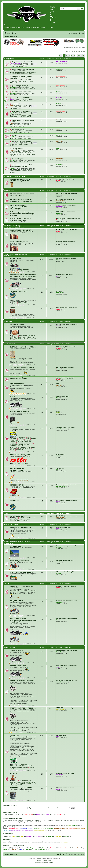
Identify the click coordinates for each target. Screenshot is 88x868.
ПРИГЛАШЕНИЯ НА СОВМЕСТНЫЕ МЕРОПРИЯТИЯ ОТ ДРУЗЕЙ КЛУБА (23, 154)
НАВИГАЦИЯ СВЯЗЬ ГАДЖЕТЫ (21, 572)
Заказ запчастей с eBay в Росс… (66, 428)
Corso (58, 398)
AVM (11, 131)
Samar (58, 789)
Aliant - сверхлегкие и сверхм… (66, 205)
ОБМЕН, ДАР (22, 764)
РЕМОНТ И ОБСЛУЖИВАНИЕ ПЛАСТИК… (69, 218)
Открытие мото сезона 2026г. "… (66, 561)
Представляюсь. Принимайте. (23, 62)
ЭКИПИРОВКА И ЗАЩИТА (19, 411)
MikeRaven (60, 385)
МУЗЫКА (20, 439)
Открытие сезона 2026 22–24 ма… (67, 258)
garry (58, 276)
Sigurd (58, 92)
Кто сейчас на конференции (13, 818)
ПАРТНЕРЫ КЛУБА (9, 191)
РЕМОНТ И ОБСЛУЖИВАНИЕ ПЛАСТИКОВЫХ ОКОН (20, 220)
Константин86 (65, 842)
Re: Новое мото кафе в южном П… (67, 324)
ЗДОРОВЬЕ (19, 450)
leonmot (12, 143)
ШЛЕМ (58, 411)
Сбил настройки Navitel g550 (65, 572)
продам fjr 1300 (61, 735)
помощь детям (17, 149)
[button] (60, 55)
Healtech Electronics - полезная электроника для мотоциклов (21, 200)
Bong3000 (13, 87)
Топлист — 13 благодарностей (14, 846)
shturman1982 (49, 836)
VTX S (58, 456)
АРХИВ (12, 308)
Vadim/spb (29, 836)
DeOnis (58, 195)
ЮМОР (28, 438)
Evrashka (59, 213)
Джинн (14, 850)
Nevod (28, 850)
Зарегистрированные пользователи (22, 830)
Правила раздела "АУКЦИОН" (66, 773)
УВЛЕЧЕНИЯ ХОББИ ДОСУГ (20, 455)
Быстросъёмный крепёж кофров (67, 601)
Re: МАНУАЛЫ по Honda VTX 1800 (67, 230)
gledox (58, 502)
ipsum (58, 326)
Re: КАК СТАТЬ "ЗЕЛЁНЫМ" (65, 378)
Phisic (44, 848)
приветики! (16, 104)
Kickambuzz (60, 201)
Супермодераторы (26, 828)
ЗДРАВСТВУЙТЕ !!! (21, 66)
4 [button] (72, 55)
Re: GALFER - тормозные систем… (67, 194)
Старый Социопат (62, 429)
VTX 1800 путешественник (21, 92)
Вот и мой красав (18, 159)
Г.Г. (53, 814)
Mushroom (59, 293)
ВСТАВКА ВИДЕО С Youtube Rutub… (68, 347)
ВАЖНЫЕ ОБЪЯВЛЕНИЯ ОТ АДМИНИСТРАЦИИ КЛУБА (20, 180)
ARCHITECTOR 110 (23, 480)
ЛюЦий (12, 99)
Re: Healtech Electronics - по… (66, 199)
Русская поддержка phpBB (44, 861)
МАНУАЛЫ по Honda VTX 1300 (66, 242)
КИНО (27, 439)
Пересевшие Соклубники (61, 828)
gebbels (12, 150)
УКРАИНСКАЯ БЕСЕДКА (20, 445)
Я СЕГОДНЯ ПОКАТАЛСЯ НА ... (21, 527)
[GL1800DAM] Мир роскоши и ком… (67, 516)
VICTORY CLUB (23, 339)
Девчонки (72, 828)
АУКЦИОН (13, 773)
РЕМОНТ (21, 518)
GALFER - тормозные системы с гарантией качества (22, 195)
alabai (47, 814)
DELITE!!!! (15, 135)
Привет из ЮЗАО (18, 129)
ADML (19, 269)
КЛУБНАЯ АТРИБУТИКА (19, 291)
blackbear (13, 168)
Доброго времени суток (20, 86)
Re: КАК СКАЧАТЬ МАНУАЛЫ (65, 367)
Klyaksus (38, 836)
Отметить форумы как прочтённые (75, 51)
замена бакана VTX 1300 (21, 98)
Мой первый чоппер (63, 396)
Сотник (58, 836)
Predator (59, 180)
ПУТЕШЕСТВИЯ (27, 74)
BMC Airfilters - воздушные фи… (66, 212)
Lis (57, 470)
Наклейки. (59, 291)
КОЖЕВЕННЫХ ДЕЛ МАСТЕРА (21, 788)
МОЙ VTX (26, 95)
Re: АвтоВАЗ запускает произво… (67, 500)
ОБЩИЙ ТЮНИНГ (16, 601)
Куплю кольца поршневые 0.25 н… (67, 681)
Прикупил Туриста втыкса (21, 141)
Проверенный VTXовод (54, 830)
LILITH (12, 137)
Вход (5, 805)
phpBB (40, 858)
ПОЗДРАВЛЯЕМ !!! (23, 270)
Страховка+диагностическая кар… (67, 485)
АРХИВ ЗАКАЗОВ (23, 303)
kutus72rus (60, 652)
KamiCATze (60, 206)
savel (11, 71)
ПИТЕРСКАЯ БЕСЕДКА (17, 440)
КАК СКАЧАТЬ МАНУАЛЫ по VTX (22, 368)
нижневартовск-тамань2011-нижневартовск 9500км (21, 166)
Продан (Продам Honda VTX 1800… (67, 666)
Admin (58, 231)
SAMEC (74, 825)
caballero (59, 141)
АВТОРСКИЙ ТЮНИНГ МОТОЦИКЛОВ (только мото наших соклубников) (23, 620)
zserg (13, 836)
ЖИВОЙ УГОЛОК (22, 463)
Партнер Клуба (80, 828)
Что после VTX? (61, 468)
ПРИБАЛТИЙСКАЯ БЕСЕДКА (18, 446)
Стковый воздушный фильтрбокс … (68, 650)
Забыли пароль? (53, 808)
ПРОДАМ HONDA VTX (18, 666)
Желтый (59, 104)
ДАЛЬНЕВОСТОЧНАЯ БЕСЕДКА (22, 444)
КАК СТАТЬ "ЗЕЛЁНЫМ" (19, 378)
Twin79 (58, 667)
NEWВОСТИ (14, 500)
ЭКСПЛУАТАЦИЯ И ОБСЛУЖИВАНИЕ (20, 520)
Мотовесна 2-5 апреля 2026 (65, 275)
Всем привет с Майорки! (21, 111)
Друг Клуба (7, 830)
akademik (59, 159)
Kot (57, 260)
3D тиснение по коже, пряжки (65, 788)
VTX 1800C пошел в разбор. (65, 708)
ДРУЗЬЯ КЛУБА (8, 322)
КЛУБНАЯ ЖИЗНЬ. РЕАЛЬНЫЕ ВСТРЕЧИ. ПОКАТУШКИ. (16, 255)
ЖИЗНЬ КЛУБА (15, 259)
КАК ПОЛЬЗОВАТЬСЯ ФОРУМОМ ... (23, 347)
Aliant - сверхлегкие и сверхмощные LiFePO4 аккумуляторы (18, 207)
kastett (58, 413)
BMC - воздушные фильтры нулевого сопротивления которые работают (23, 214)
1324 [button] (80, 55)
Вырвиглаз (34, 848)
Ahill (21, 836)
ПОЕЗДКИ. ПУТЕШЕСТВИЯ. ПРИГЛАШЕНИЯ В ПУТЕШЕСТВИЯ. (20, 116)
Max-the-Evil (60, 517)
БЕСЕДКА (26, 101)
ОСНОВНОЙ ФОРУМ (16, 89)
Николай (59, 69)
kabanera (59, 775)
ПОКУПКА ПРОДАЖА (21, 81)
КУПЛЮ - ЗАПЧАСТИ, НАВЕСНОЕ (22, 681)
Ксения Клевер (14, 80)
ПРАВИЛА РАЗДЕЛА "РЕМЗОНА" (22, 586)
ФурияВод (41, 828)
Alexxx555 (13, 160)
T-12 (18, 423)
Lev (57, 620)
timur (11, 123)
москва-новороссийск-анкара (23, 69)
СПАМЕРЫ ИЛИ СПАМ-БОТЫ (65, 179)
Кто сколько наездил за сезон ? (66, 546)
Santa (18, 836)
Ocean (24, 848)
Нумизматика (60, 455)
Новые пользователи (40, 830)
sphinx (66, 836)
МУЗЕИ (33, 439)
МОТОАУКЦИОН (22, 782)
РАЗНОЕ (19, 785)
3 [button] (69, 55)
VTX (57, 384)
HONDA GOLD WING (17, 516)
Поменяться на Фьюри (63, 527)
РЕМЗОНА (7, 583)
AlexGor (59, 562)
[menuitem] (14, 33)
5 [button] (74, 55)
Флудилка (21, 438)
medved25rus (60, 709)
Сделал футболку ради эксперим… (67, 308)
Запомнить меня (64, 808)
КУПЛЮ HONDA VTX (17, 651)
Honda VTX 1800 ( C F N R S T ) (21, 230)
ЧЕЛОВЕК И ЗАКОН (17, 485)
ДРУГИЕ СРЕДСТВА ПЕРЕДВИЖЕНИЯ (17, 469)
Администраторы (14, 828)
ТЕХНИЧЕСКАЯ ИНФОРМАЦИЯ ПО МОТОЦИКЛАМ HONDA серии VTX (14, 227)
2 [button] (67, 55)
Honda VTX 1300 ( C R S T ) (19, 242)
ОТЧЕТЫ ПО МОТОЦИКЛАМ (12, 524)
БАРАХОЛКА (28, 138)
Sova (11, 105)
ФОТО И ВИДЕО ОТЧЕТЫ (19, 561)
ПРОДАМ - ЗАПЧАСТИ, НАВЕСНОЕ (20, 125)
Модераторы (49, 828)
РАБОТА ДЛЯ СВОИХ (23, 448)
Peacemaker (60, 602)
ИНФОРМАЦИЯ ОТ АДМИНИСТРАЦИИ (14, 176)
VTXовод (35, 828)
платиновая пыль (15, 63)
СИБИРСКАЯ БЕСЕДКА (24, 443)
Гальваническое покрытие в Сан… (67, 618)
